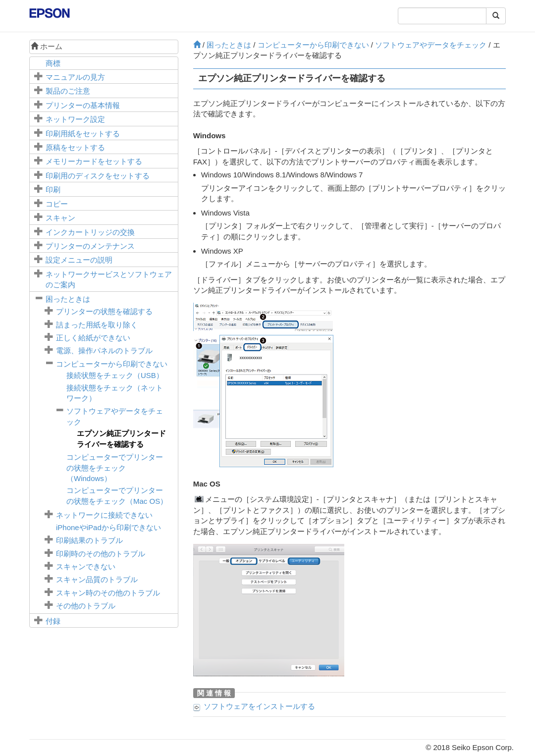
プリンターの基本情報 (83, 105)
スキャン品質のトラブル (97, 579)
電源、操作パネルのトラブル (104, 351)
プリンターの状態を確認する (104, 311)
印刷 (53, 189)
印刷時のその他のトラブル (101, 554)
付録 (53, 621)
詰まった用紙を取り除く (97, 325)
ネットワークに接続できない (104, 515)
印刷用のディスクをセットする (98, 176)
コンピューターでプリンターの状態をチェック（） (115, 468)
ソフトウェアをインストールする (259, 706)
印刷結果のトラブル (89, 540)
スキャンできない (86, 567)
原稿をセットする (75, 147)
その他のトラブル (86, 606)
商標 (53, 63)
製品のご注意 (68, 91)
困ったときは (68, 299)
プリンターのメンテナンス (90, 246)
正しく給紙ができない (93, 338)
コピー (57, 204)
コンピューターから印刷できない (112, 364)
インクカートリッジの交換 (90, 232)
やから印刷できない (108, 527)
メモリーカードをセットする (94, 161)
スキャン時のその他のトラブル (108, 593)
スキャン (60, 218)
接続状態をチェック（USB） (115, 375)
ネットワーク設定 (75, 119)
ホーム (47, 46)
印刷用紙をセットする (83, 134)
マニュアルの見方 (75, 77)
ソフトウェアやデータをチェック (431, 45)
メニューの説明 (79, 260)
